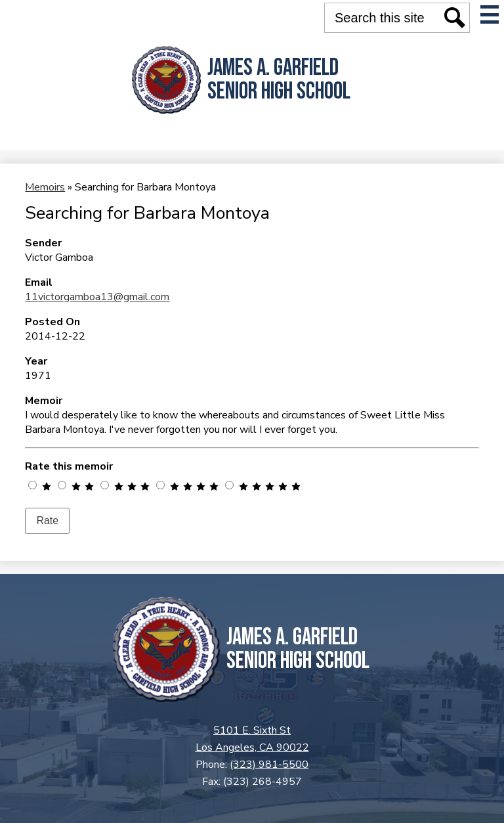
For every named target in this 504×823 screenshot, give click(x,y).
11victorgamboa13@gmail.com (97, 297)
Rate (47, 521)
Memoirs (45, 187)
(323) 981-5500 (269, 765)
